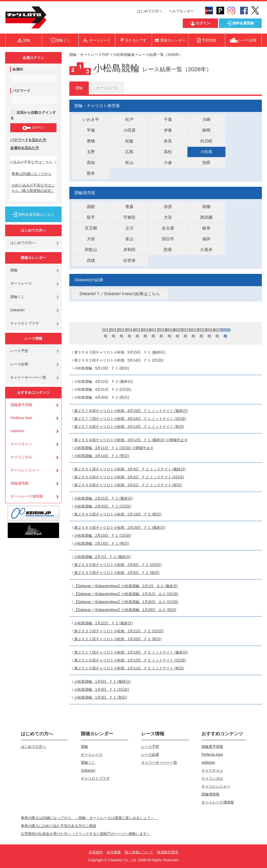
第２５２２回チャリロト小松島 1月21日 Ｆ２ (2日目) (118, 631)
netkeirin (17, 431)
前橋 (206, 207)
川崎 (206, 120)
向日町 (206, 141)
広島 (129, 152)
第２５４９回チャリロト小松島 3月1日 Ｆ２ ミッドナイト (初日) (127, 485)
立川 (129, 228)
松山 (129, 163)
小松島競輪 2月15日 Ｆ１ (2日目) (102, 535)
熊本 (91, 173)
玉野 (91, 152)
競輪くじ (17, 297)
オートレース (21, 283)
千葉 (168, 120)
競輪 (14, 270)
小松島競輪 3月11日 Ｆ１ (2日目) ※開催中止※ (113, 448)
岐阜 (206, 228)
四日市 (168, 239)
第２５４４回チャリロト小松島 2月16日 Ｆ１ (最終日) (118, 528)
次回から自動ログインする (33, 115)
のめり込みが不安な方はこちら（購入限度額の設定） (33, 188)
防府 (168, 250)
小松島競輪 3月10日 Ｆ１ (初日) (101, 456)
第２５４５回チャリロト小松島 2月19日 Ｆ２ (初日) (117, 514)
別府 (206, 163)
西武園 (206, 217)
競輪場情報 (20, 483)
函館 (91, 207)
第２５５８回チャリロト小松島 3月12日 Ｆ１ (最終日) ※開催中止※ (130, 440)
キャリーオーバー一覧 (28, 377)
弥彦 (168, 207)
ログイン (33, 128)
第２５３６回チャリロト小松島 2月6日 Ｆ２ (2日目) (117, 565)
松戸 (129, 120)
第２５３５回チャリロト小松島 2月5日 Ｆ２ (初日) (116, 573)
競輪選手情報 (21, 405)
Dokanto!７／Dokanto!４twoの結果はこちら (120, 294)
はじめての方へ (150, 11)
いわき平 (91, 120)
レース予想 (19, 351)
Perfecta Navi (21, 418)
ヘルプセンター (181, 11)
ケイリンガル (21, 457)
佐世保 (129, 260)
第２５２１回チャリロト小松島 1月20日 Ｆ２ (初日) (117, 639)
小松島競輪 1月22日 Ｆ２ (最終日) (102, 623)
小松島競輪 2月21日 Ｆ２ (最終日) (102, 498)
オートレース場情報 (27, 496)
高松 (168, 152)
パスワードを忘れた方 (28, 140)
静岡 (206, 130)
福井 (206, 239)
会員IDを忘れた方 (25, 148)
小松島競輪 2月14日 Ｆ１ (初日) (101, 543)
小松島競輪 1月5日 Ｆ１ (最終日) (101, 681)
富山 (129, 239)
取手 (91, 217)
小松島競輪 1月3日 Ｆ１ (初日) (99, 697)
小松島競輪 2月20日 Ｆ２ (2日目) (102, 506)
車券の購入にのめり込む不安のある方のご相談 (59, 826)
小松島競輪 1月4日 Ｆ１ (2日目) (101, 689)
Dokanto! (17, 310)
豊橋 (91, 141)
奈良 (168, 141)
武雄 (91, 260)
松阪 (129, 141)
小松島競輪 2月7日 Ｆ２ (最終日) (101, 557)
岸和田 (129, 250)
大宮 (168, 217)
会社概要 (114, 852)
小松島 (206, 152)
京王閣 (91, 228)
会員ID (18, 69)
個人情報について (139, 852)
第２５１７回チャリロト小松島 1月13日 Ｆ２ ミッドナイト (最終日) (130, 652)
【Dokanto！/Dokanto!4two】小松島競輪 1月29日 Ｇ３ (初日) (124, 610)
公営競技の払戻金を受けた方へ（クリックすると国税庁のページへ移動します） (85, 834)
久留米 (206, 250)
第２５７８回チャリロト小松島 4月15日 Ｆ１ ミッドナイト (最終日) (130, 411)
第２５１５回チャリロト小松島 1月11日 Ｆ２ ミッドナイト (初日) (128, 668)
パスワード (21, 91)
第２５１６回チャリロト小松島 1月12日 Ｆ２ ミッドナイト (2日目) (129, 660)
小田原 (129, 130)
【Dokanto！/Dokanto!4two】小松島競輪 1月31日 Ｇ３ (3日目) (125, 594)
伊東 (168, 130)
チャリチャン (21, 444)
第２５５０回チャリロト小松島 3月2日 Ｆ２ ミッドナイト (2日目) (128, 477)
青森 (129, 207)
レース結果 (19, 364)
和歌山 (91, 250)
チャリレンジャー (25, 470)
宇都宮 (129, 217)
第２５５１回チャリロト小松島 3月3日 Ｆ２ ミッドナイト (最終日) (129, 469)
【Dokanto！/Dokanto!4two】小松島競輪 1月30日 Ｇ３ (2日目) (125, 602)
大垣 (91, 239)
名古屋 (168, 228)
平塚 (91, 130)
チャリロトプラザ (25, 323)
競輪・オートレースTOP (89, 55)
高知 (91, 163)
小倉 (168, 163)
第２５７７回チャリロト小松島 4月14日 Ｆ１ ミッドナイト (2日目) (129, 419)
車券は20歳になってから (32, 174)
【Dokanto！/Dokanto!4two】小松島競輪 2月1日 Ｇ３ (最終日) (125, 586)
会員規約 (96, 852)
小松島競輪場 (124, 55)
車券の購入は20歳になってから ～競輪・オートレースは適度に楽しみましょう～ (89, 818)
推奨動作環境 (168, 852)
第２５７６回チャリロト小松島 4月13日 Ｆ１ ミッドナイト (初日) (128, 427)
